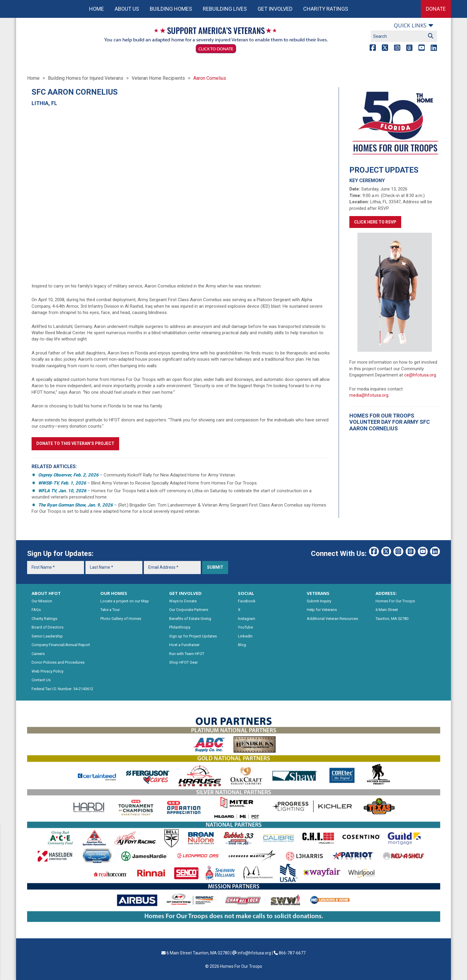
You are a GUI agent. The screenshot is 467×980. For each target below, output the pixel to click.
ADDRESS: (386, 593)
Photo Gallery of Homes (121, 619)
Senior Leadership (47, 636)
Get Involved (275, 9)
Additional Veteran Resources (332, 619)
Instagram (247, 619)
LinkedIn (245, 636)
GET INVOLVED (185, 593)
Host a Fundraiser (184, 645)
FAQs (36, 610)
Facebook (247, 601)
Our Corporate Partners (189, 610)
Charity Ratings (326, 9)
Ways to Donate (183, 601)
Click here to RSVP (375, 222)
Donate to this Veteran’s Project (75, 443)
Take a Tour (110, 610)
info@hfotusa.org (254, 953)
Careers (38, 654)
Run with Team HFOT (187, 654)
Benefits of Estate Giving (190, 619)
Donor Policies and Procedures (58, 662)
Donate (436, 9)
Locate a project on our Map (125, 601)
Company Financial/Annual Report (61, 645)
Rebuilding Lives (225, 9)
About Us (127, 9)
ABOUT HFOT (46, 593)
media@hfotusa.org (369, 395)
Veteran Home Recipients (158, 78)
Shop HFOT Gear (183, 662)
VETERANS (318, 593)
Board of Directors (48, 627)
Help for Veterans (322, 610)
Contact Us (41, 680)
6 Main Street (387, 610)
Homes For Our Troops (395, 601)
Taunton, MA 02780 (392, 619)
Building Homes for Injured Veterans (86, 78)
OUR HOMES (114, 593)
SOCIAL (246, 593)
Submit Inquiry (319, 601)
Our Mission (42, 601)
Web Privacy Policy (48, 671)
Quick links (410, 25)
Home (96, 9)
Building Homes (171, 9)
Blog (242, 645)
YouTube (245, 627)
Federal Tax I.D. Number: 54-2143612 (62, 689)
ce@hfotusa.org (420, 375)
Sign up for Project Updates (193, 636)
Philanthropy (180, 627)
